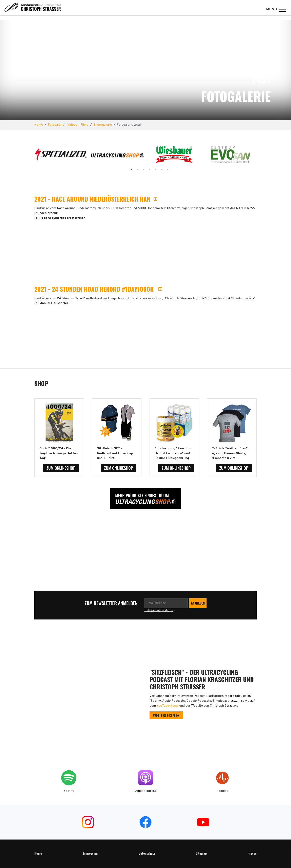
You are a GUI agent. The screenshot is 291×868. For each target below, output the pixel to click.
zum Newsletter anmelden (111, 603)
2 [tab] (133, 170)
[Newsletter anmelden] (166, 603)
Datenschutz (147, 853)
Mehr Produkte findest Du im (142, 495)
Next (261, 156)
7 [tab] (164, 170)
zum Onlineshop (61, 468)
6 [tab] (158, 170)
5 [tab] (152, 170)
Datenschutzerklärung (160, 610)
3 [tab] (139, 170)
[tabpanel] (61, 156)
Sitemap (201, 853)
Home (38, 853)
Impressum (90, 853)
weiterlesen (164, 715)
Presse (252, 853)
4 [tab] (145, 170)
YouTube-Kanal (168, 706)
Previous (30, 156)
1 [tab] (127, 170)
